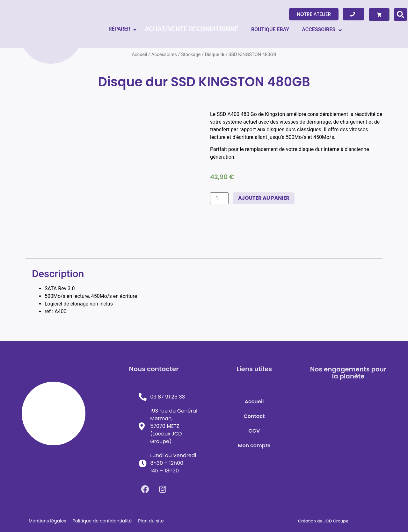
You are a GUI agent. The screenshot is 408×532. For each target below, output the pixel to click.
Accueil (254, 402)
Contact (254, 416)
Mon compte (254, 446)
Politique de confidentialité (102, 521)
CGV (254, 431)
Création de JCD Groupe (323, 521)
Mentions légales (47, 521)
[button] (314, 14)
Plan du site (151, 521)
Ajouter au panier (264, 198)
